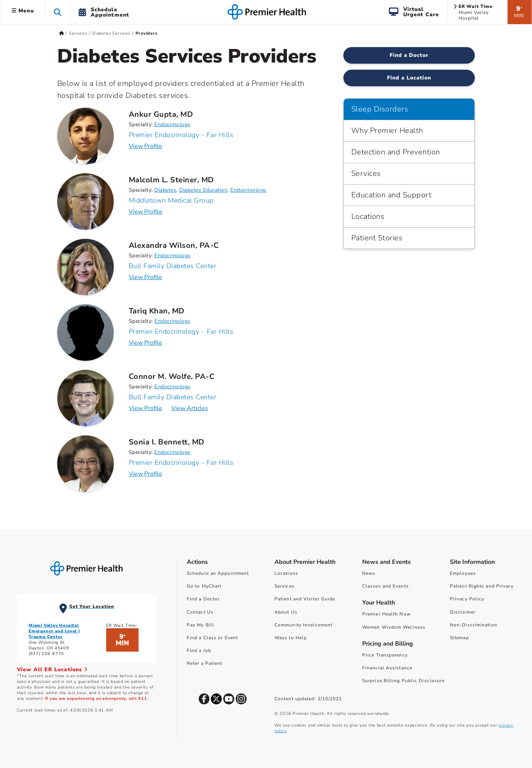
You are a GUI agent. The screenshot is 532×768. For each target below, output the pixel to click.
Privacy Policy (467, 599)
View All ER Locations (52, 670)
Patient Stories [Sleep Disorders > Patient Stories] (377, 238)
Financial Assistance (387, 668)
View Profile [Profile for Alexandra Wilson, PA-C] (146, 277)
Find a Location (409, 78)
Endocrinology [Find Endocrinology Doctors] (172, 124)
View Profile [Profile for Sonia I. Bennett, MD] (146, 474)
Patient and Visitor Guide (305, 599)
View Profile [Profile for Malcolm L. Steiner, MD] (146, 212)
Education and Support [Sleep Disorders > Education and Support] (392, 195)
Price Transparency (385, 655)
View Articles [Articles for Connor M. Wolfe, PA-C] (190, 408)
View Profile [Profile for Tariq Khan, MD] (146, 343)
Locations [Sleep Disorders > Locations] (368, 216)
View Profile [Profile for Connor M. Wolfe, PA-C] (146, 408)
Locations (286, 573)
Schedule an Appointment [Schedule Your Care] (218, 573)
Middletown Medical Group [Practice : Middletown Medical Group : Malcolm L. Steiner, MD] (171, 200)
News (369, 573)
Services (284, 586)
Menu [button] (23, 11)
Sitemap (460, 638)
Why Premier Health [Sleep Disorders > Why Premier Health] (387, 131)
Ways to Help (291, 638)
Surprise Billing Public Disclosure (403, 681)
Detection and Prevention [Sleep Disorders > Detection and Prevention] (396, 152)
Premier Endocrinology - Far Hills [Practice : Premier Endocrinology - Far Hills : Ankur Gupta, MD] (181, 135)
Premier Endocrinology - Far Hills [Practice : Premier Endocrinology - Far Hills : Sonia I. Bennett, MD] (181, 463)
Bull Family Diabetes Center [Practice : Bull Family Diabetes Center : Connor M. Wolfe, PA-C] (173, 397)
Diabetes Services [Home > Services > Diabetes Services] (111, 33)
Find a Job (199, 650)
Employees (463, 573)
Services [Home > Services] (78, 33)
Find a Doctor (203, 599)
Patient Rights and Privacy (482, 586)
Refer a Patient (205, 663)
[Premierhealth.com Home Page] (62, 33)
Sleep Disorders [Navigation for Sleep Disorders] (380, 109)
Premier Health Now (386, 614)
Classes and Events (386, 586)
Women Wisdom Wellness (394, 627)
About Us (286, 612)
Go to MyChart (204, 586)
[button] (58, 12)
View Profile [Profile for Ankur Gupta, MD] (146, 146)
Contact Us (200, 612)
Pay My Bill (200, 625)
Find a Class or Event (212, 638)
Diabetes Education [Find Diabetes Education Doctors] (203, 190)
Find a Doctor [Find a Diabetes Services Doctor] (409, 55)
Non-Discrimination (474, 625)
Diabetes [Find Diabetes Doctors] (165, 190)
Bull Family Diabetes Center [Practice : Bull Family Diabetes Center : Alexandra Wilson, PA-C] (173, 266)
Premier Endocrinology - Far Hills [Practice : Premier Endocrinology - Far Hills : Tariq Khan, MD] (181, 331)
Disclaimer (463, 612)
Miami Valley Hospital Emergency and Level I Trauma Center (54, 631)
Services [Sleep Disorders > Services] (366, 173)
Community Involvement (303, 625)
